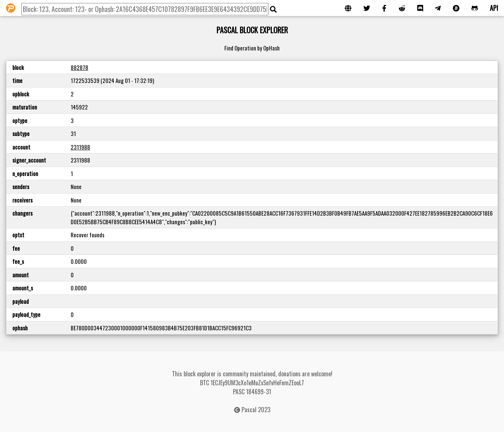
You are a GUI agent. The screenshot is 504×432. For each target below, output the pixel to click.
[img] (273, 9)
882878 (79, 67)
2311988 (80, 147)
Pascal (249, 410)
